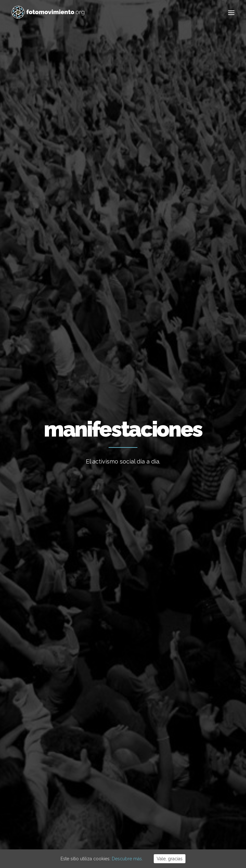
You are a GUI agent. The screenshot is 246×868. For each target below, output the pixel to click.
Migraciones (124, 266)
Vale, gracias (170, 859)
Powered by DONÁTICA (158, 829)
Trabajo (181, 681)
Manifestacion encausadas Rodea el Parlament (197, 405)
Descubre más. (127, 859)
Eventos (207, 266)
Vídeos (181, 759)
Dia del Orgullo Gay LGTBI (42, 395)
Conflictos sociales (168, 266)
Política (181, 720)
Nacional (94, 266)
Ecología (67, 266)
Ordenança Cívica (109, 756)
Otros (123, 282)
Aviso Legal (104, 829)
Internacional (187, 700)
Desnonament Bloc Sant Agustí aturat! (116, 709)
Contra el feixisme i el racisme (123, 688)
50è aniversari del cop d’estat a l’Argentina (122, 734)
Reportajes (185, 769)
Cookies (125, 829)
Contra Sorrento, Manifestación (119, 422)
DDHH (180, 739)
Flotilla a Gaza (105, 671)
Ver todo (40, 266)
